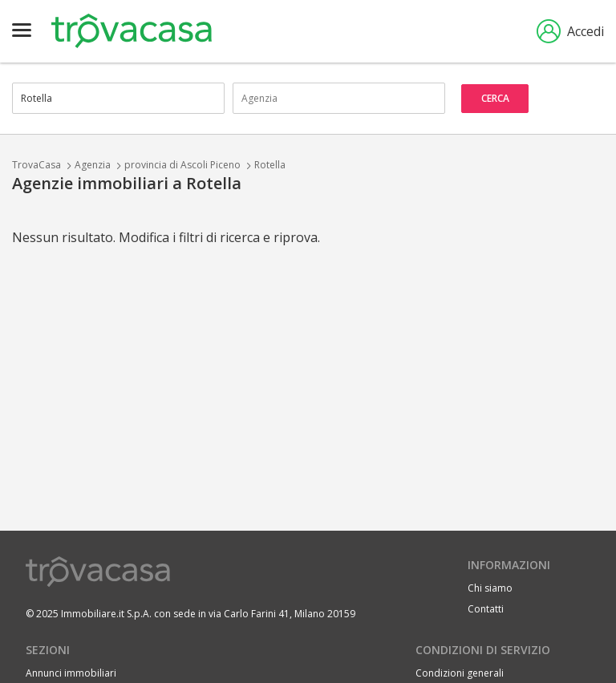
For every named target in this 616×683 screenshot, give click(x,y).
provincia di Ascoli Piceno (182, 165)
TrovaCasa (36, 165)
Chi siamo (490, 588)
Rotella (270, 165)
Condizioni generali (460, 673)
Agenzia (93, 165)
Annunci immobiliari (71, 673)
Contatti (486, 609)
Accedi (570, 31)
